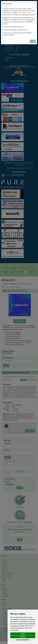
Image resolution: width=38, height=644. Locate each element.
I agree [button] (23, 634)
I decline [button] (23, 637)
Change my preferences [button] (23, 640)
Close (33, 41)
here (22, 27)
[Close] (35, 3)
